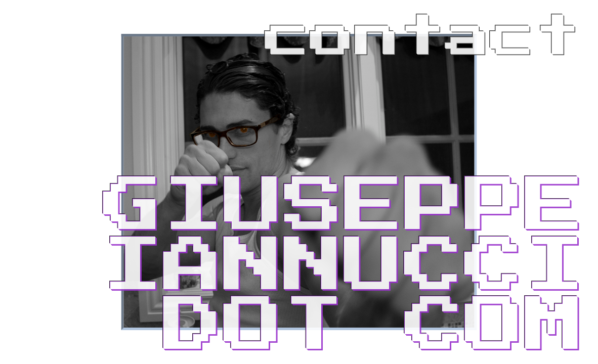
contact (423, 37)
